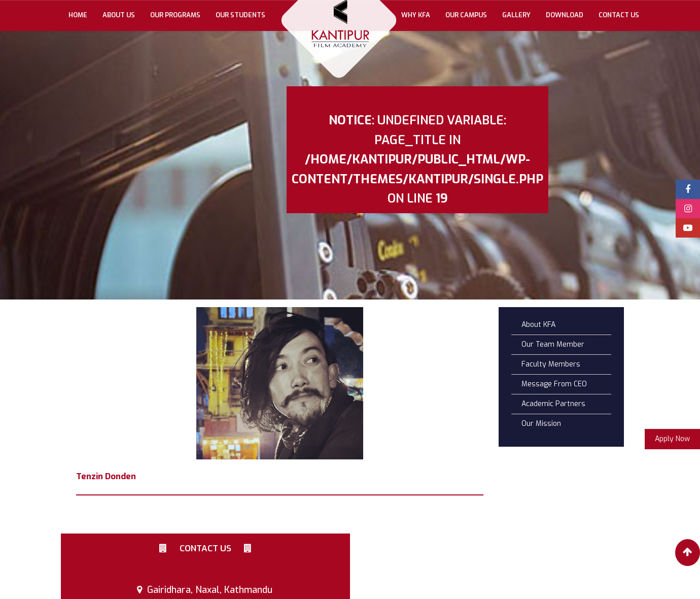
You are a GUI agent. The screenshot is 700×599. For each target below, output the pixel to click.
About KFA (538, 325)
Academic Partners (553, 404)
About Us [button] (119, 15)
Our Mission (541, 424)
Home (82, 14)
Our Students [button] (240, 15)
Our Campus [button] (466, 15)
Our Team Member (553, 344)
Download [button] (565, 15)
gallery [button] (516, 15)
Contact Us (619, 15)
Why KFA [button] (416, 15)
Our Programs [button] (175, 15)
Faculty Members (551, 364)
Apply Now (672, 439)
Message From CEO (554, 384)
